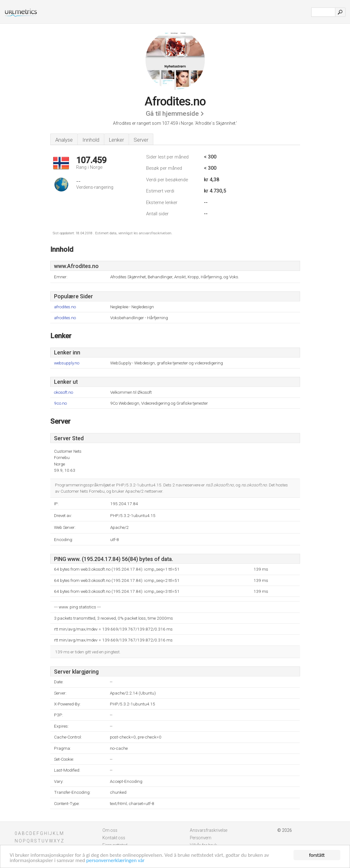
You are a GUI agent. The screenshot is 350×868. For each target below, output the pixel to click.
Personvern (201, 838)
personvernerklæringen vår (115, 861)
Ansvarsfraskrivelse (209, 830)
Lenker (116, 140)
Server (141, 140)
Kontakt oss (114, 838)
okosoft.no (64, 392)
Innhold (91, 140)
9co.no (60, 403)
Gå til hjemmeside (172, 114)
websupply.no (67, 363)
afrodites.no (65, 307)
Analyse (64, 140)
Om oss (110, 830)
